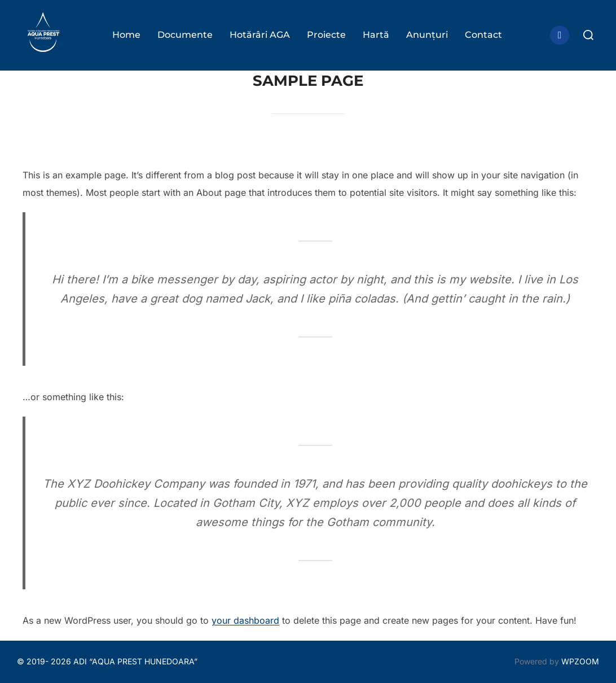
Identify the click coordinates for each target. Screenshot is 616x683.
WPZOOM (580, 661)
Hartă (376, 35)
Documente (185, 35)
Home (126, 35)
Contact (483, 35)
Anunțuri (427, 35)
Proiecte (326, 35)
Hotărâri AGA (260, 35)
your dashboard (245, 620)
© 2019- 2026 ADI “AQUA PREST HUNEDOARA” (107, 661)
